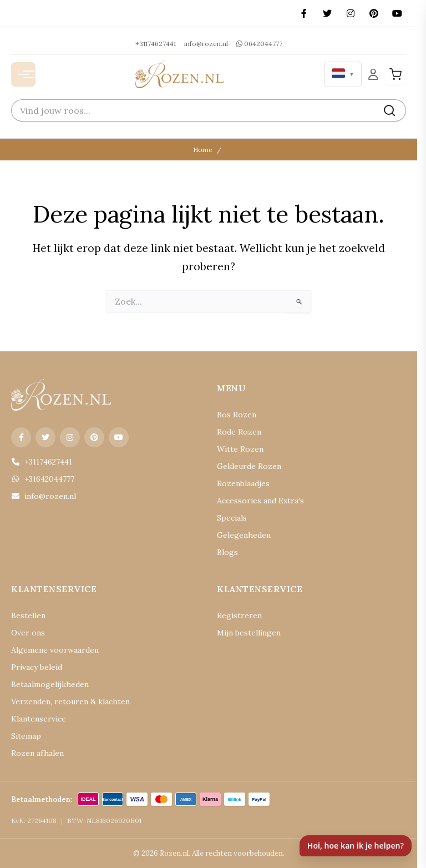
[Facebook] (304, 13)
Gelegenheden (244, 535)
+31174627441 (156, 44)
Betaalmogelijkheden (50, 684)
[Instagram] (351, 13)
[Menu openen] (23, 74)
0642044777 (259, 44)
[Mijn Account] (373, 74)
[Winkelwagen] (395, 74)
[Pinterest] (374, 13)
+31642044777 (43, 479)
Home (203, 150)
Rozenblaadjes (243, 483)
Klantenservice (39, 719)
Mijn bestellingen (249, 633)
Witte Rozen (240, 449)
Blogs (227, 552)
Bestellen (28, 615)
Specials (232, 518)
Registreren (239, 615)
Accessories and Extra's (260, 501)
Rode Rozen (239, 432)
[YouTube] (397, 13)
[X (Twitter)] (327, 13)
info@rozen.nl (206, 44)
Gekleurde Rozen (249, 466)
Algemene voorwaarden (55, 650)
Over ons (28, 633)
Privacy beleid (37, 667)
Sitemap (26, 736)
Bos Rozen (237, 415)
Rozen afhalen (37, 753)
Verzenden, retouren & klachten (70, 702)
